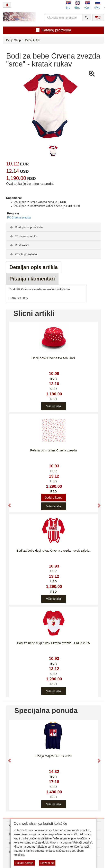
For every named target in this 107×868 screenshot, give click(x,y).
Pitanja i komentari (32, 279)
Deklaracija (19, 245)
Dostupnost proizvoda (26, 227)
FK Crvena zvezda (19, 217)
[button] (8, 503)
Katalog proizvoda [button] (53, 30)
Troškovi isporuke (23, 236)
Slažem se (47, 863)
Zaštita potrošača (23, 254)
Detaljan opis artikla (34, 267)
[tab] (53, 227)
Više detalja (53, 406)
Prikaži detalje (24, 863)
